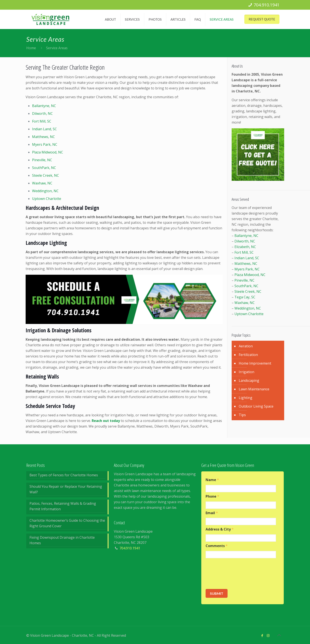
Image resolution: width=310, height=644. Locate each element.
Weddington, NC (45, 191)
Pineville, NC (42, 160)
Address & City (220, 529)
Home (31, 48)
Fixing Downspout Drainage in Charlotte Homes (62, 540)
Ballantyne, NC (44, 106)
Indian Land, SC (44, 129)
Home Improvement (255, 363)
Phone (212, 496)
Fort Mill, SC (42, 121)
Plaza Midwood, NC (48, 152)
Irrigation (246, 372)
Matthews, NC (43, 137)
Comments (217, 546)
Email (212, 513)
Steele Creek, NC (46, 175)
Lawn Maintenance (254, 389)
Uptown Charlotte (47, 199)
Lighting (246, 398)
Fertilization (248, 355)
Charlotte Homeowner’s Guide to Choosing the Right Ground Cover (67, 523)
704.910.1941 (267, 5)
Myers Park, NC (45, 144)
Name (212, 480)
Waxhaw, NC (42, 183)
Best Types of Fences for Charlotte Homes (64, 475)
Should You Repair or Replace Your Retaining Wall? (66, 489)
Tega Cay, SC (245, 297)
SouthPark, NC (44, 168)
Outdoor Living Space (256, 406)
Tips (242, 415)
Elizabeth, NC (245, 247)
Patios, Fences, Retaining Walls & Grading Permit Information (63, 506)
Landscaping (249, 380)
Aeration (246, 346)
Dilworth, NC (42, 113)
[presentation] (238, 574)
